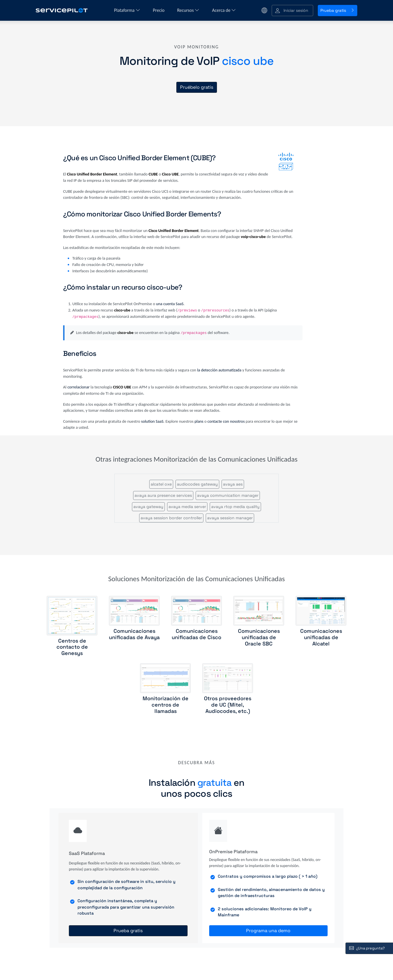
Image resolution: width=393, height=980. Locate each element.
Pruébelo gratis (197, 87)
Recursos (188, 10)
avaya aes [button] (233, 484)
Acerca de (224, 10)
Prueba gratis (338, 10)
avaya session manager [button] (230, 518)
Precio (159, 10)
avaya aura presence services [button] (163, 495)
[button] (292, 11)
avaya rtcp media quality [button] (235, 507)
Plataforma (127, 10)
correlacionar (79, 387)
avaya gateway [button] (148, 507)
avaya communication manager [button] (228, 495)
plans (199, 421)
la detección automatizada (219, 370)
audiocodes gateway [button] (197, 484)
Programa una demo (268, 931)
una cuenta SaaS (170, 304)
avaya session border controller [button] (171, 518)
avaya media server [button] (187, 507)
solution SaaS (152, 421)
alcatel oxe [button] (161, 484)
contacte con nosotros (226, 421)
